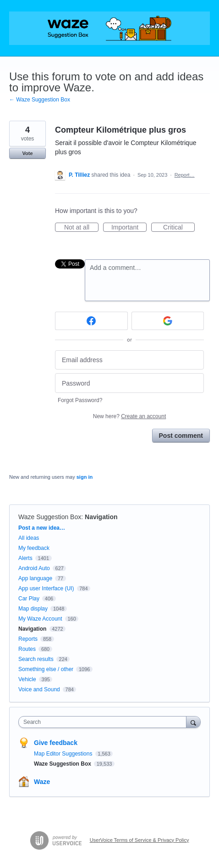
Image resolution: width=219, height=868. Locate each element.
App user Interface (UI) (46, 588)
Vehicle (27, 679)
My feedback (34, 548)
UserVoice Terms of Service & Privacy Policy (140, 840)
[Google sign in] (168, 321)
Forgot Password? (80, 400)
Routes (27, 649)
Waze (42, 782)
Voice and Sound (39, 689)
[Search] (193, 722)
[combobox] (104, 722)
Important (129, 228)
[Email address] (129, 360)
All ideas (29, 538)
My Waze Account (40, 619)
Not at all (81, 228)
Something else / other (46, 669)
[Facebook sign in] (91, 321)
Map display (33, 609)
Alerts (25, 558)
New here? (129, 416)
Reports (28, 639)
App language (35, 578)
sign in (85, 477)
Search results (36, 659)
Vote (27, 153)
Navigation (101, 517)
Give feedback (56, 743)
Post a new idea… (42, 528)
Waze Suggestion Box (50, 517)
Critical (179, 228)
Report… (185, 175)
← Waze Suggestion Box (40, 100)
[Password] (129, 383)
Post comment (181, 436)
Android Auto (34, 568)
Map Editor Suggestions (64, 754)
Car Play (29, 599)
